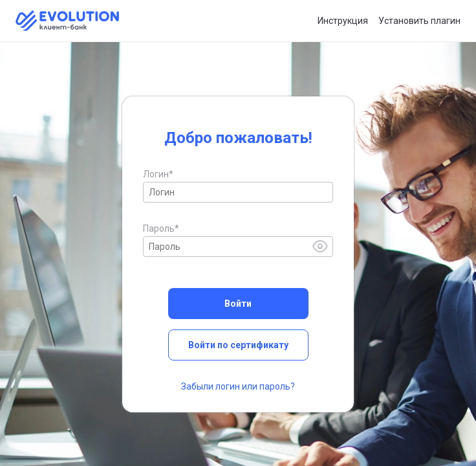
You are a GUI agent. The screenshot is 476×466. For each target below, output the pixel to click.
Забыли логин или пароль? (238, 386)
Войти (238, 304)
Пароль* (161, 228)
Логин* (158, 174)
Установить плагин (419, 21)
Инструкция (343, 21)
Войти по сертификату (238, 345)
